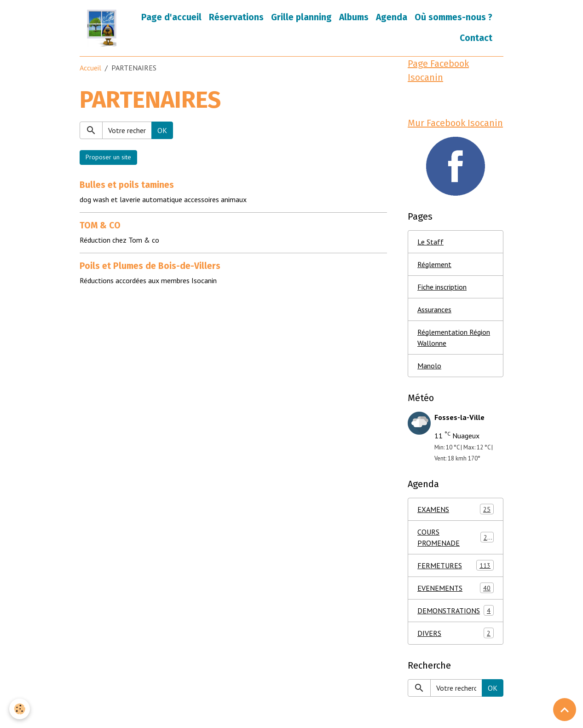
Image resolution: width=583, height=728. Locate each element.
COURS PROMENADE (456, 537)
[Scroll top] (565, 710)
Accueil (90, 68)
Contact (476, 38)
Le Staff (430, 242)
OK (162, 130)
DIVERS (456, 633)
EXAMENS (456, 509)
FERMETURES (456, 565)
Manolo (429, 366)
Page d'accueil (171, 17)
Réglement (434, 264)
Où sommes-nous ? (453, 17)
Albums (354, 17)
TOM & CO (100, 225)
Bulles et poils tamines (127, 185)
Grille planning (301, 17)
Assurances (434, 309)
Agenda (392, 17)
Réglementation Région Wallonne (454, 338)
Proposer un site (108, 157)
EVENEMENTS (456, 588)
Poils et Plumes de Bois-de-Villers (150, 266)
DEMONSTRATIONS (456, 610)
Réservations (236, 17)
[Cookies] (20, 709)
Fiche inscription (442, 287)
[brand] (102, 28)
